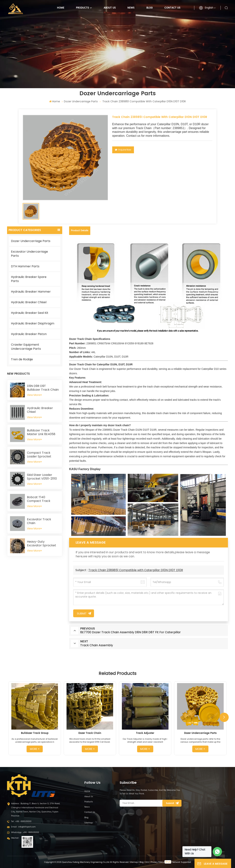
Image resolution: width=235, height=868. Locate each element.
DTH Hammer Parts (25, 266)
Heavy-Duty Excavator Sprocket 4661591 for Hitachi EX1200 (42, 544)
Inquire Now (123, 150)
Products (82, 8)
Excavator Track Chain (39, 521)
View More (34, 395)
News (131, 8)
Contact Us (172, 8)
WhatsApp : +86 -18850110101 (25, 832)
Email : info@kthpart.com (23, 827)
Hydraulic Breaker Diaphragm (33, 323)
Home (61, 8)
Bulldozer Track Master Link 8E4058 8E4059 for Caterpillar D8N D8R (42, 432)
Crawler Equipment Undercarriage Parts (26, 347)
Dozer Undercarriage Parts (81, 101)
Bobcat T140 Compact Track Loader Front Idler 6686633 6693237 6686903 (40, 499)
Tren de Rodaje (22, 359)
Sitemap (89, 823)
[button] (224, 717)
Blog (150, 8)
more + (35, 749)
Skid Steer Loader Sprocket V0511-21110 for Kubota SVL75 (42, 477)
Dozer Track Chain (90, 733)
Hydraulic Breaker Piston (29, 334)
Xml (147, 862)
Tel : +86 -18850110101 (21, 821)
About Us (110, 8)
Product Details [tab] (80, 231)
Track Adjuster (145, 733)
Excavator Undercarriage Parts (29, 254)
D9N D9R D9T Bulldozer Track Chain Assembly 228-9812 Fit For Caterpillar (43, 388)
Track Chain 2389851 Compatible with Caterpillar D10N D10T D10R (136, 570)
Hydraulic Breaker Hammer (31, 292)
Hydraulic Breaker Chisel (29, 302)
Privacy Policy (157, 862)
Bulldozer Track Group (35, 733)
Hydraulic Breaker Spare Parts (29, 279)
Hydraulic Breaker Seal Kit (30, 313)
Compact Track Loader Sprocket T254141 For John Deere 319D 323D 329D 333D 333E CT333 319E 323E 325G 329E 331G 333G (43, 455)
